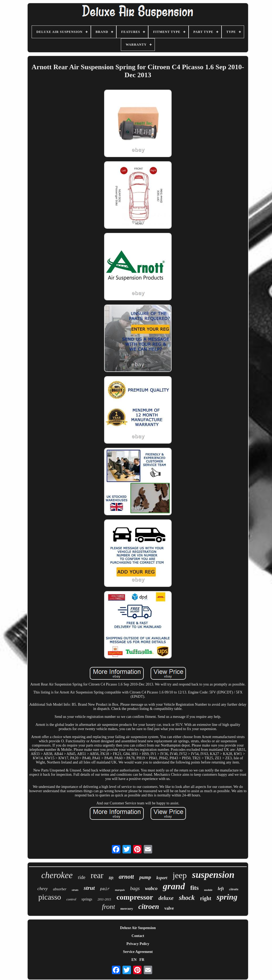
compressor (135, 897)
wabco (151, 888)
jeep (180, 875)
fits (194, 888)
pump (145, 877)
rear (97, 875)
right (206, 898)
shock (187, 898)
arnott (126, 877)
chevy (43, 889)
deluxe (166, 898)
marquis (120, 890)
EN (134, 960)
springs (87, 899)
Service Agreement (138, 952)
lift (111, 878)
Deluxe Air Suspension (138, 928)
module (208, 890)
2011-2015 (104, 899)
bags (135, 888)
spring (227, 897)
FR (142, 960)
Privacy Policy (138, 944)
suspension (213, 875)
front (109, 907)
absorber (60, 889)
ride (82, 877)
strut (89, 888)
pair (105, 889)
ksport (162, 878)
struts (75, 890)
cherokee (57, 875)
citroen (149, 907)
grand (174, 886)
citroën (234, 889)
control (71, 899)
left (221, 889)
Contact (138, 936)
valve (169, 908)
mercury (127, 909)
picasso (50, 897)
